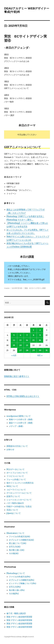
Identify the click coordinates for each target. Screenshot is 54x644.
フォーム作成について (16, 479)
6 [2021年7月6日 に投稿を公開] (20, 335)
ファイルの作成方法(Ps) (20, 577)
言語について (12, 510)
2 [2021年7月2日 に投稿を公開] (40, 330)
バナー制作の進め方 (15, 503)
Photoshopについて (16, 573)
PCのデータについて (15, 469)
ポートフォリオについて (17, 473)
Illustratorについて (15, 533)
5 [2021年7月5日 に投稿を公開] (14, 335)
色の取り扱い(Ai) (17, 550)
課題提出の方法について (17, 446)
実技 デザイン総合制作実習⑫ (19, 627)
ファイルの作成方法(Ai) (19, 536)
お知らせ (10, 449)
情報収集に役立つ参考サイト (17, 376)
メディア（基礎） (17, 426)
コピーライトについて (16, 490)
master (7, 288)
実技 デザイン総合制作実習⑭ (19, 620)
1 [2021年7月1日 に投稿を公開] (34, 330)
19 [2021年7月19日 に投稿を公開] (14, 345)
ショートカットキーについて (19, 500)
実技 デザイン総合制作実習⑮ (19, 617)
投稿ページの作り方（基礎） (21, 419)
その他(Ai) (14, 553)
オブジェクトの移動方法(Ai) (21, 540)
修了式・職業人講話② (16, 613)
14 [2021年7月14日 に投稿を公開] (27, 340)
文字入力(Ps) (15, 587)
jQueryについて (14, 513)
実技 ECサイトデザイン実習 (35, 288)
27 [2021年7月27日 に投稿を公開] (20, 350)
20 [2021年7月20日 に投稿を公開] (20, 345)
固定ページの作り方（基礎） (21, 423)
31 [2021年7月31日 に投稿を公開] (47, 350)
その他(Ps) (14, 593)
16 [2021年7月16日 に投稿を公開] (40, 340)
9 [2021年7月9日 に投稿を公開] (40, 335)
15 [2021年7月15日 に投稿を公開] (33, 340)
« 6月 (14, 355)
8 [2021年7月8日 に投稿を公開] (34, 335)
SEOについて (12, 486)
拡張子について (13, 496)
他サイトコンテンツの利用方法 (20, 483)
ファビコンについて (15, 476)
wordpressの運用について (19, 416)
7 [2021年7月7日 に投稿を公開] (27, 335)
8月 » (40, 355)
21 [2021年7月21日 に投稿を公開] (27, 345)
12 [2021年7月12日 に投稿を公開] (14, 340)
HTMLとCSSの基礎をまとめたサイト (23, 396)
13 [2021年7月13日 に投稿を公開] (20, 340)
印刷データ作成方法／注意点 (19, 506)
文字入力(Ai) (15, 547)
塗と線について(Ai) (18, 543)
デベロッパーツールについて (19, 493)
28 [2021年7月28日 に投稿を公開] (27, 350)
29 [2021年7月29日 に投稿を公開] (34, 350)
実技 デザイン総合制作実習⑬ (19, 624)
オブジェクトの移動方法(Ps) (22, 580)
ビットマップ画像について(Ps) (22, 583)
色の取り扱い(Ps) (17, 590)
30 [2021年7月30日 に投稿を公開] (40, 350)
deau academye (17, 637)
